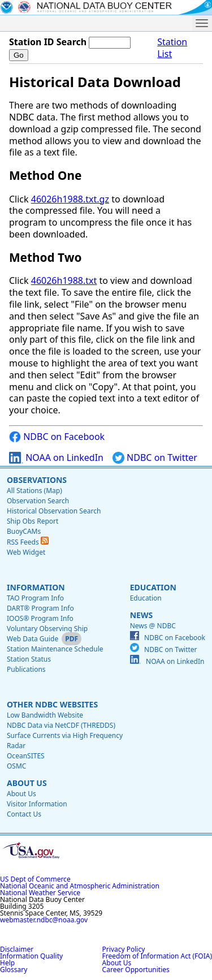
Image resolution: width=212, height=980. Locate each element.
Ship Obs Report (33, 521)
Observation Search (38, 501)
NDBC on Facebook (57, 437)
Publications (26, 669)
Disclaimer (17, 949)
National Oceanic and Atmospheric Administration (80, 886)
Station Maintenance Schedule (55, 649)
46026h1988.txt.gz (70, 199)
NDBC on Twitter (155, 458)
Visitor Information (37, 804)
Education (153, 587)
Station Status (29, 659)
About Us (27, 783)
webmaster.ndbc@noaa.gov (44, 920)
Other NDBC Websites (52, 704)
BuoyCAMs (24, 531)
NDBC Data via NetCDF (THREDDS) (61, 725)
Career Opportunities (136, 970)
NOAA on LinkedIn (56, 458)
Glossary (14, 970)
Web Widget (26, 552)
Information (36, 587)
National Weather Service (40, 893)
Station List (172, 48)
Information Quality (31, 956)
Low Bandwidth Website (45, 715)
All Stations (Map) (34, 491)
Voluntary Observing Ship (47, 629)
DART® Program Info (40, 608)
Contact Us (24, 814)
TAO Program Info (35, 598)
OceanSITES (26, 756)
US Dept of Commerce (35, 879)
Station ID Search (48, 42)
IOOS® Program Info (40, 618)
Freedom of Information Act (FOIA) (157, 956)
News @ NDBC (153, 626)
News (141, 615)
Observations (37, 480)
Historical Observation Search (54, 511)
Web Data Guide (33, 639)
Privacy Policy (124, 949)
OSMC (16, 766)
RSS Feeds (28, 542)
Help (7, 963)
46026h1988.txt (64, 280)
